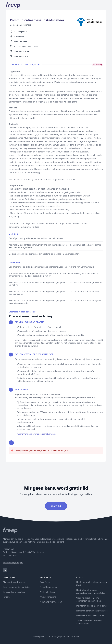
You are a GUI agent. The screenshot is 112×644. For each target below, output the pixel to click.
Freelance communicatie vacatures (92, 611)
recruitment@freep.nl (13, 563)
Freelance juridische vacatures (90, 616)
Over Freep (45, 582)
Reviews (7, 597)
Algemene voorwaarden (51, 602)
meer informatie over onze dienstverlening (37, 434)
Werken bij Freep (47, 592)
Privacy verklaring (48, 597)
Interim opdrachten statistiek (16, 587)
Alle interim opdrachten (14, 582)
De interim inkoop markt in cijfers (92, 606)
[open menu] (104, 5)
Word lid (56, 506)
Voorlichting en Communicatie (26, 46)
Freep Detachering (48, 587)
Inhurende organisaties (14, 592)
